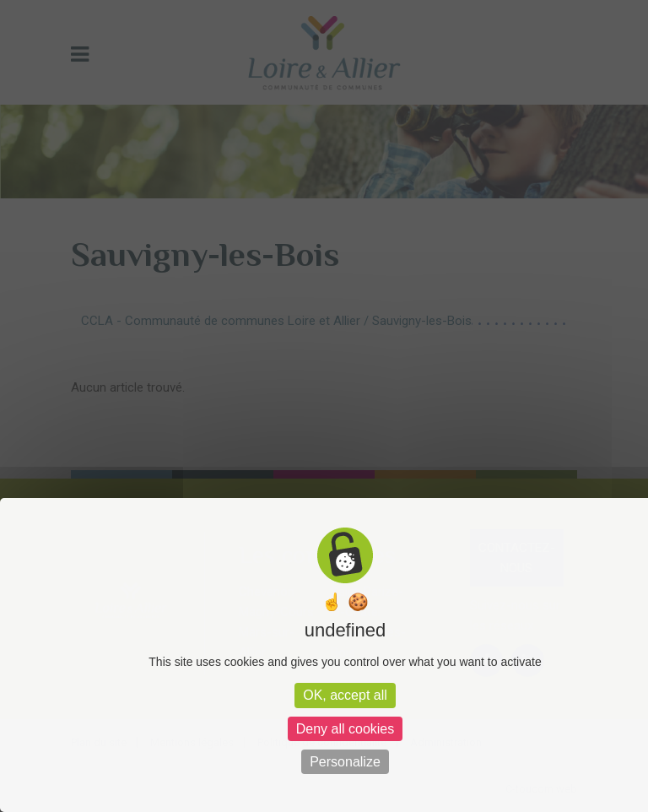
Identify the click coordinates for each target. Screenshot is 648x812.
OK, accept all (345, 695)
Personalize (345, 762)
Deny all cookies (346, 729)
